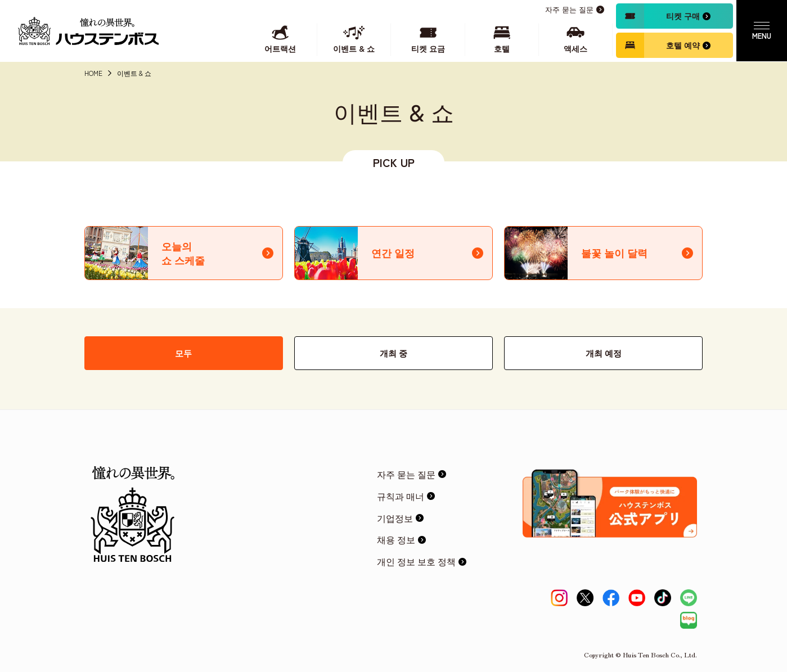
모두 (183, 353)
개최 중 (393, 353)
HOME (93, 73)
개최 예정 (604, 353)
